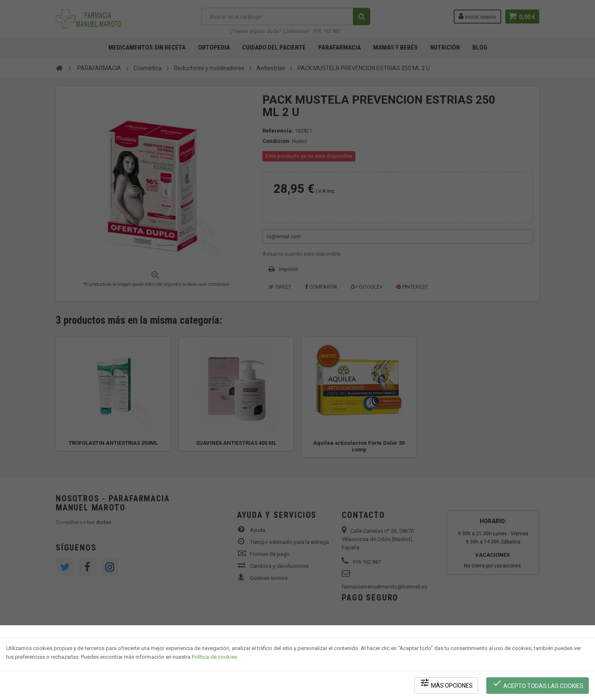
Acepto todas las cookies (538, 684)
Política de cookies (214, 657)
